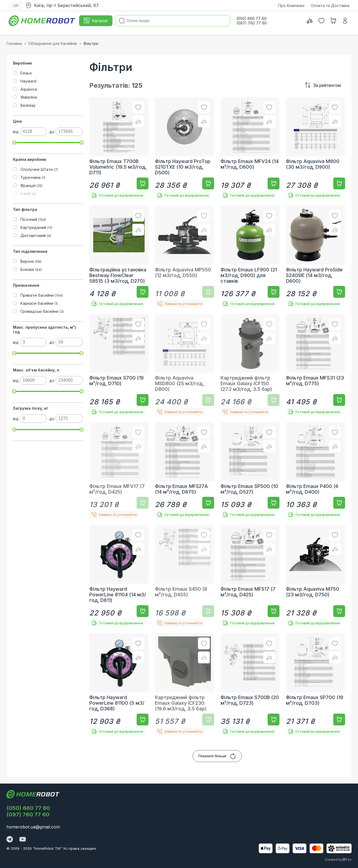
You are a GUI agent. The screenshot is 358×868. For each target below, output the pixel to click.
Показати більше (217, 756)
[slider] (14, 143)
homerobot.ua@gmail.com (33, 827)
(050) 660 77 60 (28, 808)
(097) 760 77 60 (28, 814)
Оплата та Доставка (330, 6)
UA (16, 6)
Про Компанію (291, 6)
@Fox (347, 860)
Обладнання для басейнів (53, 43)
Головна (14, 43)
